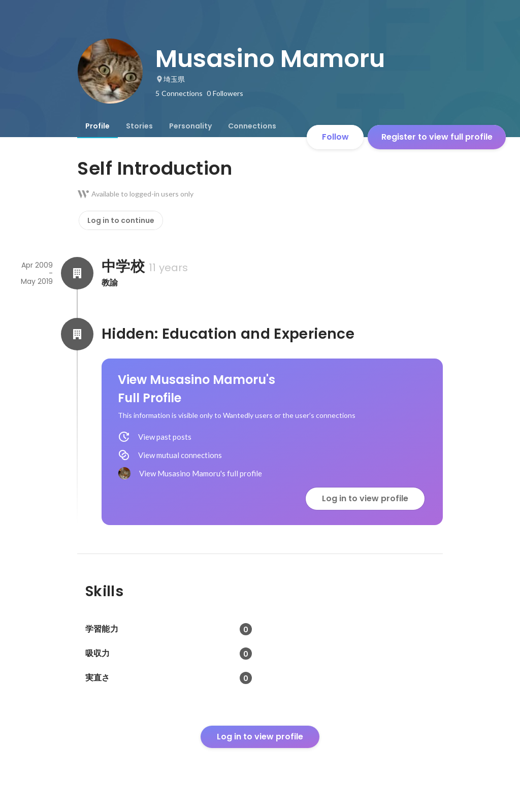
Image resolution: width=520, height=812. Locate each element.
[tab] (97, 126)
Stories (139, 126)
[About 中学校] (77, 273)
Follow (335, 137)
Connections (252, 126)
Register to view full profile (437, 137)
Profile (97, 126)
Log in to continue (121, 220)
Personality (190, 126)
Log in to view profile (365, 498)
